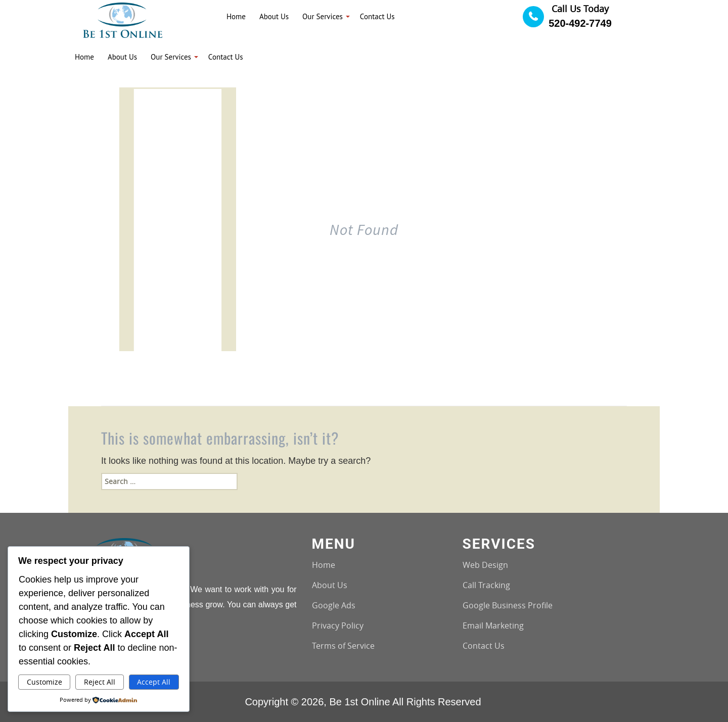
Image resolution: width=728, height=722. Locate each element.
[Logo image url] (123, 19)
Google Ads (334, 605)
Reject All (100, 682)
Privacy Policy (338, 625)
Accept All (154, 682)
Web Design (485, 565)
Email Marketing (493, 625)
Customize (44, 682)
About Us (330, 585)
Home (324, 565)
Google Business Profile (508, 605)
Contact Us (484, 646)
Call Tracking (486, 585)
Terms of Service (343, 646)
